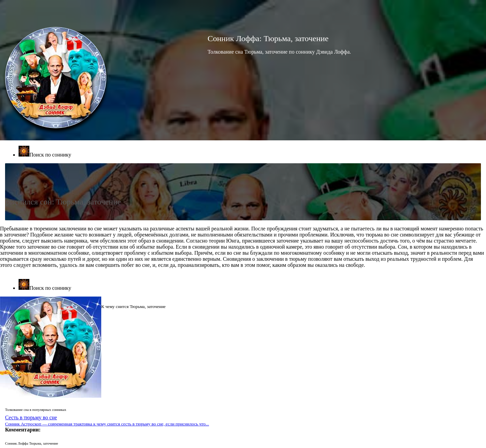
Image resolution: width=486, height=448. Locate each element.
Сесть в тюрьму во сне (107, 421)
